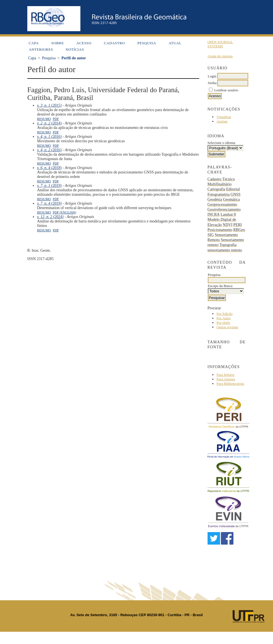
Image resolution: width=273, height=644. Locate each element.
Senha (212, 83)
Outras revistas (227, 327)
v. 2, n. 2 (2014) (49, 123)
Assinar (222, 121)
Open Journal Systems (220, 44)
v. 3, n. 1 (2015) (49, 105)
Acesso (84, 43)
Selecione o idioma (221, 143)
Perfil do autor (74, 58)
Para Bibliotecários (230, 384)
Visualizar (224, 117)
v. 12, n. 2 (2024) (50, 217)
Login (212, 76)
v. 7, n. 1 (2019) (49, 186)
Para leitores (226, 375)
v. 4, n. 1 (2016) (49, 137)
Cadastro (114, 43)
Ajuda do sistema (220, 56)
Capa (34, 43)
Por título (223, 323)
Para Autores (226, 379)
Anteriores (41, 49)
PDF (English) (65, 212)
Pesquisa (147, 43)
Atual (175, 43)
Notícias (75, 49)
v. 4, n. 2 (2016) (49, 150)
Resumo (44, 119)
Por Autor (224, 318)
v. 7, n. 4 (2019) (49, 203)
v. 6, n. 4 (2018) (49, 168)
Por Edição (224, 314)
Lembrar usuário (226, 90)
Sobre (58, 43)
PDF (56, 119)
